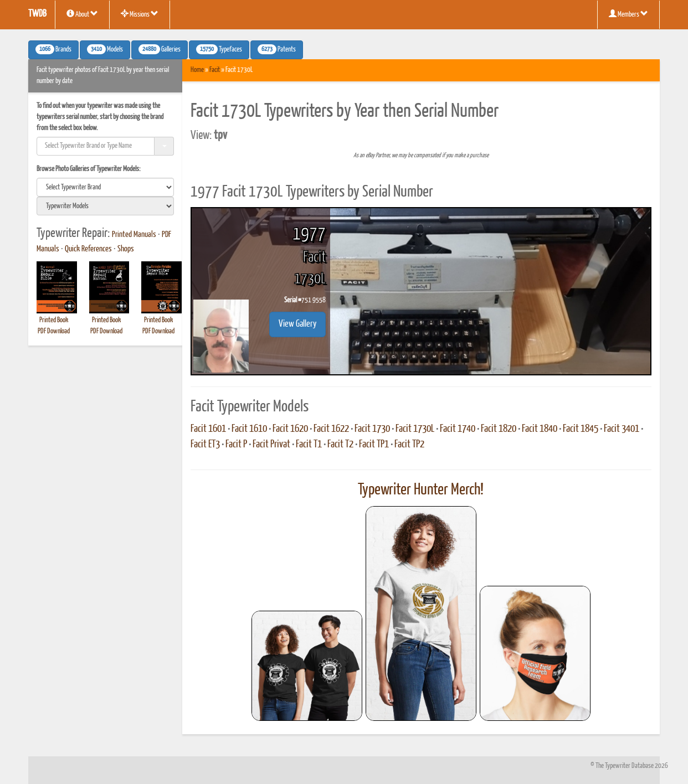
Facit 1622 (331, 429)
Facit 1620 (290, 429)
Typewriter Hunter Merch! (421, 490)
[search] (105, 187)
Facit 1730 (372, 429)
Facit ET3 (205, 445)
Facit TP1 (374, 445)
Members (628, 14)
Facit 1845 (581, 429)
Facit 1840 (540, 429)
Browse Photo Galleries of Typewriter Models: (89, 169)
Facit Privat (271, 445)
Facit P (236, 445)
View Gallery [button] (297, 324)
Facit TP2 (409, 445)
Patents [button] (277, 49)
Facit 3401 (622, 429)
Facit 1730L (415, 429)
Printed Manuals (134, 235)
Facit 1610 (249, 429)
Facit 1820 (499, 429)
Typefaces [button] (219, 49)
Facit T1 (309, 445)
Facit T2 (340, 445)
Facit (215, 70)
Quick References (88, 249)
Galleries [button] (160, 49)
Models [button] (105, 49)
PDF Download (54, 331)
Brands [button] (53, 49)
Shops (126, 249)
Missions (140, 14)
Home (197, 70)
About (82, 14)
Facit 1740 (458, 429)
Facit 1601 (208, 429)
